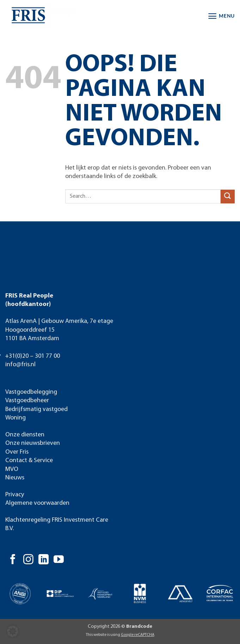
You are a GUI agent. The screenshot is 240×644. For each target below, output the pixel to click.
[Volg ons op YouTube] (59, 560)
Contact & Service (29, 461)
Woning (16, 418)
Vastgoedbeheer (27, 401)
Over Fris (17, 452)
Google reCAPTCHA (138, 635)
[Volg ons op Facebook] (13, 560)
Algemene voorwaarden (37, 503)
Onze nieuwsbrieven (33, 443)
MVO (12, 469)
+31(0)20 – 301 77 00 (32, 356)
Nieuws (15, 478)
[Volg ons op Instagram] (28, 560)
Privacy (15, 495)
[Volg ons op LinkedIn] (44, 560)
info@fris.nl (20, 365)
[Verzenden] (228, 197)
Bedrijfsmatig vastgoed (36, 409)
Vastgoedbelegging (31, 392)
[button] (221, 16)
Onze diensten (25, 435)
